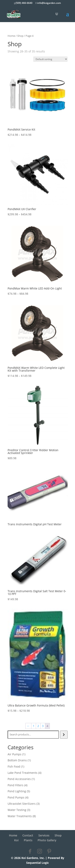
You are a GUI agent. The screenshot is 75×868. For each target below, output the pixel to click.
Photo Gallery (47, 840)
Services (44, 835)
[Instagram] (40, 851)
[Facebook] (30, 851)
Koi (16, 840)
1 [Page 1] (34, 726)
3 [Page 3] (43, 726)
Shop (20, 36)
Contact (28, 835)
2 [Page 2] (38, 726)
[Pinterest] (49, 851)
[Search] (64, 735)
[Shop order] (50, 59)
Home (11, 36)
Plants (28, 840)
